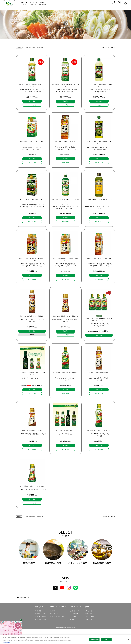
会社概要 (52, 626)
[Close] (128, 639)
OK (106, 640)
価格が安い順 (32, 47)
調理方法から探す (40, 628)
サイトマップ (88, 634)
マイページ (73, 631)
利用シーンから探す (41, 631)
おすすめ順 (25, 47)
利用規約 (73, 634)
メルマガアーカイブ (90, 631)
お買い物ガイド (42, 3)
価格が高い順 (40, 47)
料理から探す (23, 612)
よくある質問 (74, 628)
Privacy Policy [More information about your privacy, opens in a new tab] (7, 642)
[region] (65, 639)
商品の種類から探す (41, 634)
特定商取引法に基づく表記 (57, 631)
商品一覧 (33, 3)
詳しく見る (32, 102)
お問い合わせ (88, 626)
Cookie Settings (94, 640)
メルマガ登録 (88, 628)
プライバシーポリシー (56, 628)
